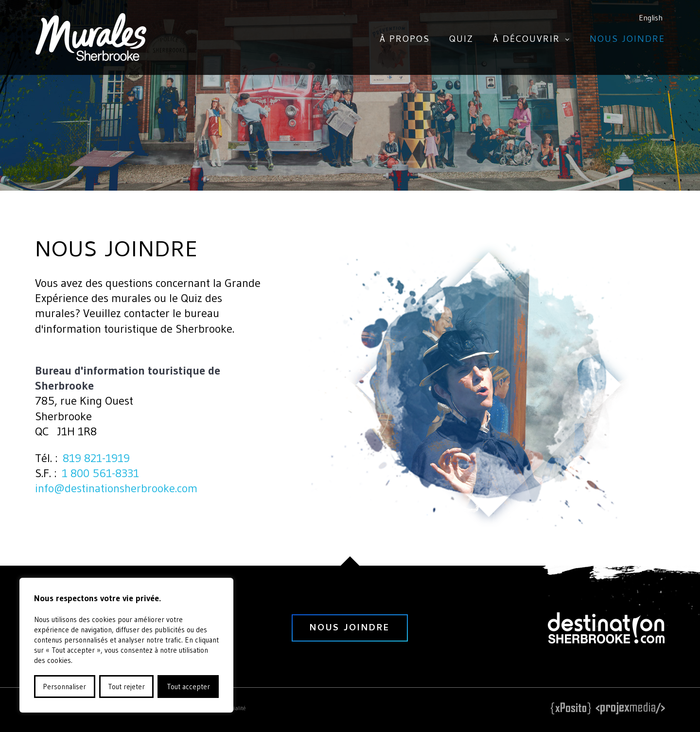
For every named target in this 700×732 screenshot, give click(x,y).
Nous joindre (627, 40)
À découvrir (526, 40)
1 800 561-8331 (100, 473)
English (651, 18)
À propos (405, 40)
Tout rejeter (126, 687)
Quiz (461, 40)
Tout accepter (188, 687)
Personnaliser (64, 687)
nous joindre (350, 629)
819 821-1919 (96, 458)
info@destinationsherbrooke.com (116, 488)
